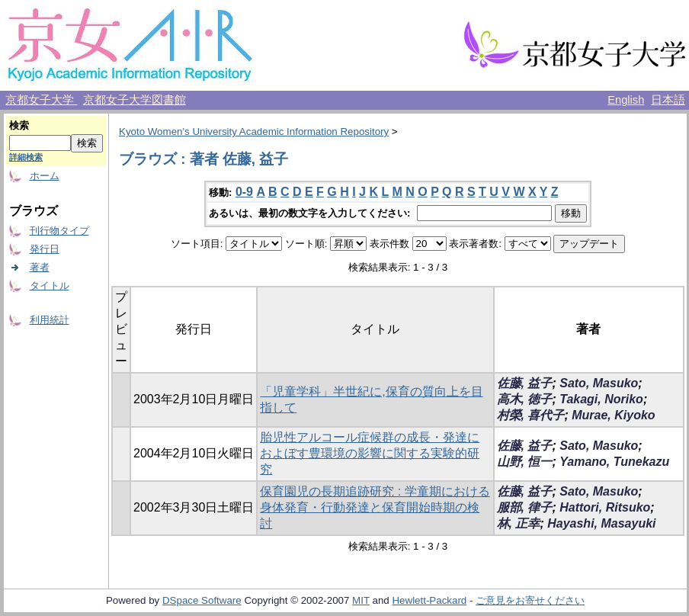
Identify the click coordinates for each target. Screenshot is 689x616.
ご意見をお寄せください (530, 600)
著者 (40, 267)
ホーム (45, 176)
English (626, 100)
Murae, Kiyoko (613, 415)
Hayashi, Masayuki (601, 523)
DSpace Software (202, 600)
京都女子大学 (41, 100)
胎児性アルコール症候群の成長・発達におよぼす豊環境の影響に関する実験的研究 (370, 453)
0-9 (244, 192)
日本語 (668, 100)
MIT (361, 600)
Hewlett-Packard (429, 600)
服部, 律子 (525, 507)
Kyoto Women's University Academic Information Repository (254, 132)
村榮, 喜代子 (531, 415)
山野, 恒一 (525, 462)
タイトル (50, 286)
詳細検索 (26, 157)
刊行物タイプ (59, 231)
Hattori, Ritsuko (605, 507)
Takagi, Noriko (601, 399)
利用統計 (50, 320)
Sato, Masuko (599, 383)
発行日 (45, 249)
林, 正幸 (519, 523)
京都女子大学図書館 (135, 100)
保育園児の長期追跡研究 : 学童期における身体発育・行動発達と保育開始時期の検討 (375, 507)
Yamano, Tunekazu (614, 462)
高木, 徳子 (525, 399)
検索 (19, 125)
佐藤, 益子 (525, 383)
